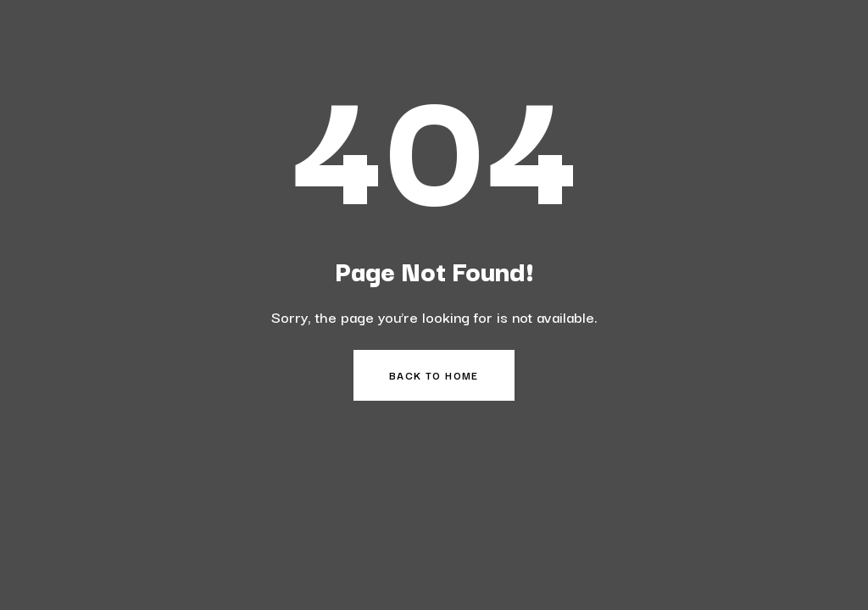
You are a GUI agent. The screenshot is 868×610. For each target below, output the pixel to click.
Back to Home (434, 375)
